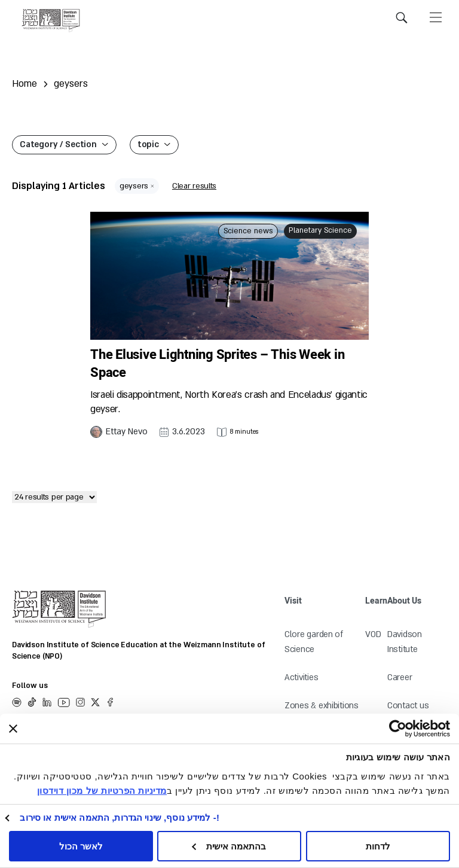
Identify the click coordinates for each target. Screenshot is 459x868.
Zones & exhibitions (322, 706)
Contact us (408, 706)
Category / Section (58, 144)
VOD (373, 634)
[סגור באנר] (13, 729)
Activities (301, 677)
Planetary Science (320, 230)
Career (400, 677)
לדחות (378, 846)
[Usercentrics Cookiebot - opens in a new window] (420, 729)
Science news (248, 231)
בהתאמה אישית (229, 846)
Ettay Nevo (127, 432)
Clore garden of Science (314, 642)
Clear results (194, 186)
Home (25, 84)
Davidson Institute (405, 642)
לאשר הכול (81, 846)
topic (148, 144)
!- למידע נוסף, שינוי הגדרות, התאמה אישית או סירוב (120, 817)
